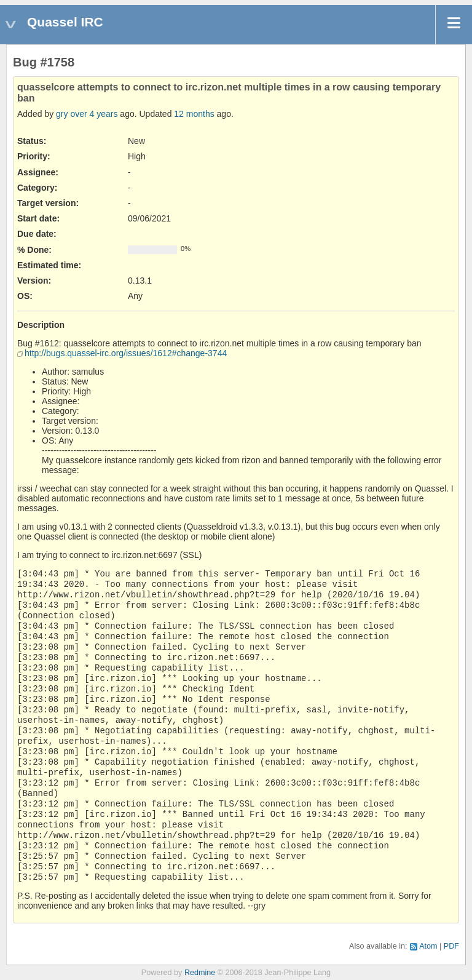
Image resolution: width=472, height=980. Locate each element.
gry (62, 114)
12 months (194, 114)
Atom (428, 946)
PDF (451, 946)
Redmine (200, 973)
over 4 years (94, 114)
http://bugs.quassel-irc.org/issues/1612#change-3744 (126, 353)
